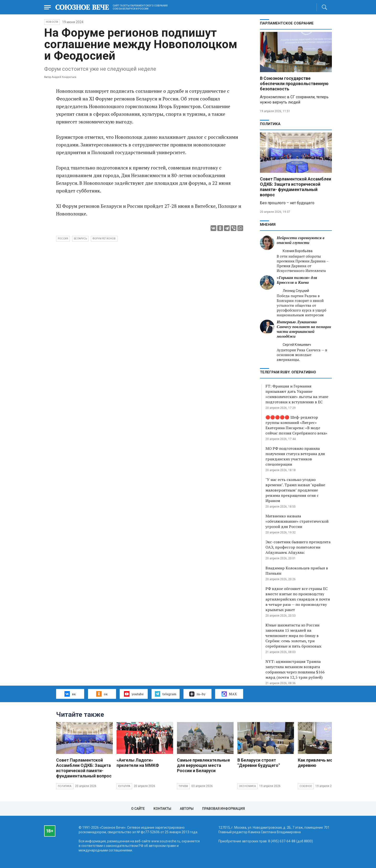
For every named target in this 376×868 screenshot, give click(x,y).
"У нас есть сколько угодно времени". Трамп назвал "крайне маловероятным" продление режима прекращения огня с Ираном (295, 490)
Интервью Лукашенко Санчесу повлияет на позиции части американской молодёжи (304, 329)
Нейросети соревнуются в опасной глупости (301, 240)
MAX (229, 694)
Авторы (187, 809)
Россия (63, 239)
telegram (166, 694)
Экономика (247, 786)
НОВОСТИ (52, 22)
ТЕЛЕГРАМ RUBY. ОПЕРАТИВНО (288, 372)
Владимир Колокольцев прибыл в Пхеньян (297, 571)
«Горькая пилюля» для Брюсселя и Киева (297, 280)
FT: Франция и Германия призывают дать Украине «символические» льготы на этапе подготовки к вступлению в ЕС (297, 394)
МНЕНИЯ (268, 225)
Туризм (183, 786)
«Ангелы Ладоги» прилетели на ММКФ (138, 763)
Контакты (162, 809)
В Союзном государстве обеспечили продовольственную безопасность (294, 84)
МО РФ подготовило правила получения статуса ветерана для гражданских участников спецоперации (295, 456)
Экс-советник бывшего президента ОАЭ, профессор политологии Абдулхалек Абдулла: (298, 547)
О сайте (138, 809)
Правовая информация (223, 809)
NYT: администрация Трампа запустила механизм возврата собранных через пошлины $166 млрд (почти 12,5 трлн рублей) (295, 669)
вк (70, 694)
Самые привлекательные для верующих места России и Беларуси (203, 765)
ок (102, 694)
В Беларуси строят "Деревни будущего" (259, 763)
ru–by (197, 694)
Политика (270, 124)
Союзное (306, 786)
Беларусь (80, 239)
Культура (124, 786)
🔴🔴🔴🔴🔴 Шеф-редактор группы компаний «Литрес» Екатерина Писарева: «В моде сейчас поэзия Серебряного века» (296, 425)
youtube (134, 694)
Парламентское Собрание (287, 23)
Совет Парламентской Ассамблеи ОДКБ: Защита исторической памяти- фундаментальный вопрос (296, 187)
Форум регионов (104, 239)
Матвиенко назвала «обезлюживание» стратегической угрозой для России (297, 521)
